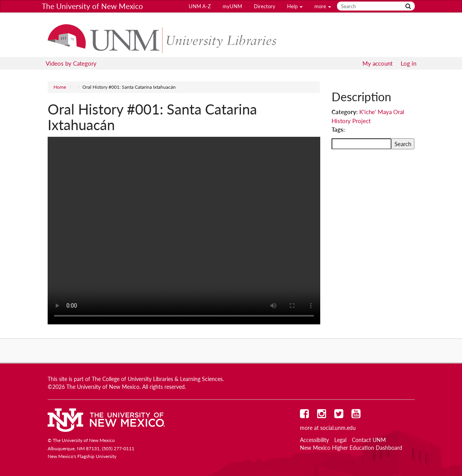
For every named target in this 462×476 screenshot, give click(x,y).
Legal (340, 440)
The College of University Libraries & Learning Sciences (157, 379)
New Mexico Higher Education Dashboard (351, 448)
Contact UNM (369, 440)
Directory (265, 6)
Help (295, 6)
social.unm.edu (338, 428)
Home (60, 87)
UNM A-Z (200, 6)
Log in (408, 63)
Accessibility (314, 440)
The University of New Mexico (92, 6)
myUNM (232, 6)
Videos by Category (71, 63)
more (323, 6)
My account (377, 63)
